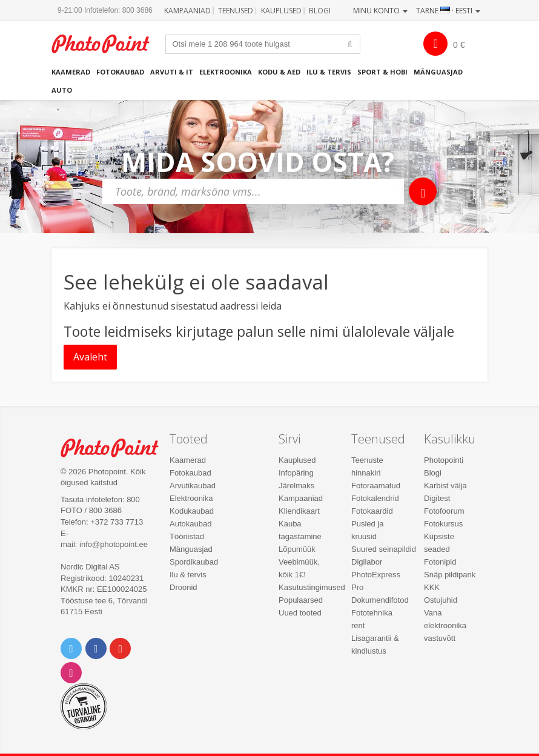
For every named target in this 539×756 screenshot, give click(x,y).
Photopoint (107, 44)
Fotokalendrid (375, 498)
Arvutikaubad (193, 486)
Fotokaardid (372, 511)
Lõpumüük (297, 549)
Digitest (437, 498)
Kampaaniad (187, 11)
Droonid (184, 587)
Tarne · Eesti (448, 11)
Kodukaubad (192, 511)
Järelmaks (296, 486)
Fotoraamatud (376, 486)
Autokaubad (190, 524)
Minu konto (380, 11)
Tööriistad (187, 536)
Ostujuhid (441, 600)
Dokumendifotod (380, 600)
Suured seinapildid (384, 549)
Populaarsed (301, 600)
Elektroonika (226, 72)
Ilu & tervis (329, 72)
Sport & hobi (382, 72)
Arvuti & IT (172, 72)
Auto (62, 90)
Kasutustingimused (312, 587)
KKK (432, 587)
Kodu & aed (279, 72)
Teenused (236, 11)
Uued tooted (300, 613)
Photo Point (116, 448)
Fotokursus (443, 524)
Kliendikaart (299, 511)
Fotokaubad (120, 72)
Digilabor (367, 562)
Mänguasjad (438, 72)
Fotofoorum (444, 511)
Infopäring (296, 473)
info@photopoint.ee (114, 544)
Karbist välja (445, 486)
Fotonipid (440, 562)
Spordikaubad (194, 562)
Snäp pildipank (450, 575)
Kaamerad (71, 72)
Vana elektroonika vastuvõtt (445, 625)
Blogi (320, 11)
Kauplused (281, 11)
